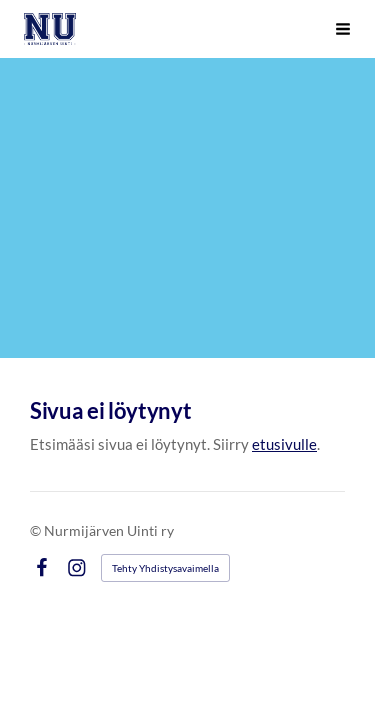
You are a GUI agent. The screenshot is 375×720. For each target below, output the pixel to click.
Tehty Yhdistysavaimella (165, 568)
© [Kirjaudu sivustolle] (37, 530)
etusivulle (284, 444)
